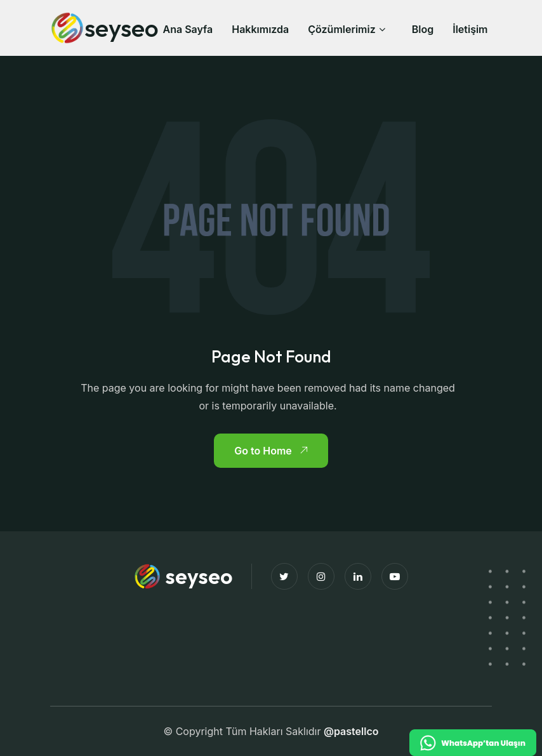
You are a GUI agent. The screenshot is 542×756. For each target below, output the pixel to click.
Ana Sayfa (188, 29)
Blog (423, 29)
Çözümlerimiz (341, 29)
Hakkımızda (260, 29)
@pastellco (351, 731)
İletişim (470, 29)
